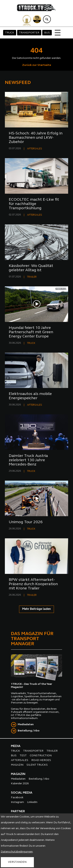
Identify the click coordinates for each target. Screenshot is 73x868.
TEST (23, 756)
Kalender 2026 (20, 784)
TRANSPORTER (29, 33)
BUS (47, 33)
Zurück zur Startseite (37, 65)
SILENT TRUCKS (37, 765)
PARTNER (18, 811)
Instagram (17, 802)
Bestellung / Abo (29, 731)
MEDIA (16, 746)
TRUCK (10, 33)
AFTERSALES (35, 149)
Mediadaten (26, 725)
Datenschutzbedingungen (17, 852)
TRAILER (32, 277)
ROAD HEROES (41, 760)
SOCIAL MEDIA (22, 793)
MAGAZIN (17, 765)
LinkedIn (32, 802)
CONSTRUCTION (41, 756)
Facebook (17, 798)
